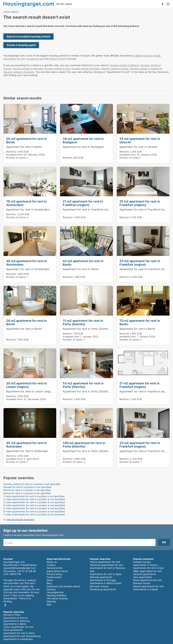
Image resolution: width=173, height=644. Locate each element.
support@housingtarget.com (19, 568)
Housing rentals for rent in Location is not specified (32, 484)
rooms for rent (57, 59)
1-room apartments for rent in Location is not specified (34, 496)
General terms (55, 568)
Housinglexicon (55, 592)
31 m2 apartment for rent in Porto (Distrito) (83, 322)
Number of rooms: (16, 158)
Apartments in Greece (145, 565)
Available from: (15, 155)
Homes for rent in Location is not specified (27, 493)
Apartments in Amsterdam (18, 639)
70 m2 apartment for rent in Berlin (140, 322)
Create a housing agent (21, 45)
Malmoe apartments (101, 577)
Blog (49, 583)
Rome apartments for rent (148, 580)
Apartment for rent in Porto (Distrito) (87, 329)
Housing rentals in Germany (28, 69)
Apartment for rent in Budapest (83, 147)
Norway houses (142, 583)
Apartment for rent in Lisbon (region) (30, 391)
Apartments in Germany (17, 621)
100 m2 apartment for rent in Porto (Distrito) (84, 445)
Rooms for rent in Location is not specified (27, 490)
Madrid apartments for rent (148, 586)
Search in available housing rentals (28, 37)
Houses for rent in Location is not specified (27, 487)
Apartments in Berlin (15, 624)
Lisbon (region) (11, 12)
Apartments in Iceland (146, 589)
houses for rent (35, 59)
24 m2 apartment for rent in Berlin (26, 322)
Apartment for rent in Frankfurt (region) (89, 209)
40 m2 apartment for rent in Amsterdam (27, 263)
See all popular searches (20, 519)
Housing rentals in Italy (57, 69)
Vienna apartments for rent (105, 562)
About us (52, 562)
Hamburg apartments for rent (106, 565)
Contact (51, 565)
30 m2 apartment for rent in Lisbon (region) (27, 385)
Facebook (5, 605)
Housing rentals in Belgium (125, 65)
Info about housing (57, 598)
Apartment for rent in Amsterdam (28, 209)
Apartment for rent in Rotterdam (27, 451)
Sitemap (51, 601)
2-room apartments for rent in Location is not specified (34, 499)
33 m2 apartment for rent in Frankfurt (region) (140, 263)
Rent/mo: (12, 152)
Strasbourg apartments (103, 589)
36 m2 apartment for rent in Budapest (83, 140)
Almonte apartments (145, 574)
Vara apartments (143, 577)
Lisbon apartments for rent (18, 627)
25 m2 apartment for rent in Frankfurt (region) (140, 203)
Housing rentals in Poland (85, 69)
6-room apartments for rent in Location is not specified (34, 511)
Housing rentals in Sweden (145, 69)
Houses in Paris (12, 615)
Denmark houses (99, 586)
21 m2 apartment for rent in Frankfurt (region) (83, 203)
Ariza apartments (13, 630)
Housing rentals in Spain (115, 69)
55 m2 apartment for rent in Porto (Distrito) (83, 385)
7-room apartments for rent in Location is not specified (34, 514)
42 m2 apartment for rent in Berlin (83, 263)
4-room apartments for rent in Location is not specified (34, 505)
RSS (49, 604)
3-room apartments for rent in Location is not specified (34, 502)
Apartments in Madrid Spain (106, 583)
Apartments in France (15, 618)
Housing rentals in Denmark (19, 72)
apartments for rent (14, 59)
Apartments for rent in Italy (148, 568)
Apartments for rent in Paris (19, 633)
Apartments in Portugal (103, 580)
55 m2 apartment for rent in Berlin (27, 140)
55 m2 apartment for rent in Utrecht (140, 140)
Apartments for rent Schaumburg (22, 636)
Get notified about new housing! (162, 4)
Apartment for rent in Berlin (24, 147)
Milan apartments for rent (147, 571)
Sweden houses (142, 562)
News (50, 580)
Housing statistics (57, 595)
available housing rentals (146, 56)
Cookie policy (54, 577)
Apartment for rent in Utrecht (138, 147)
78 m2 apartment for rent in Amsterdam (26, 203)
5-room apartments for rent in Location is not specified (34, 508)
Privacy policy (55, 574)
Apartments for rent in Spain (106, 574)
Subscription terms (57, 571)
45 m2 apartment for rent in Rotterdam (27, 445)
